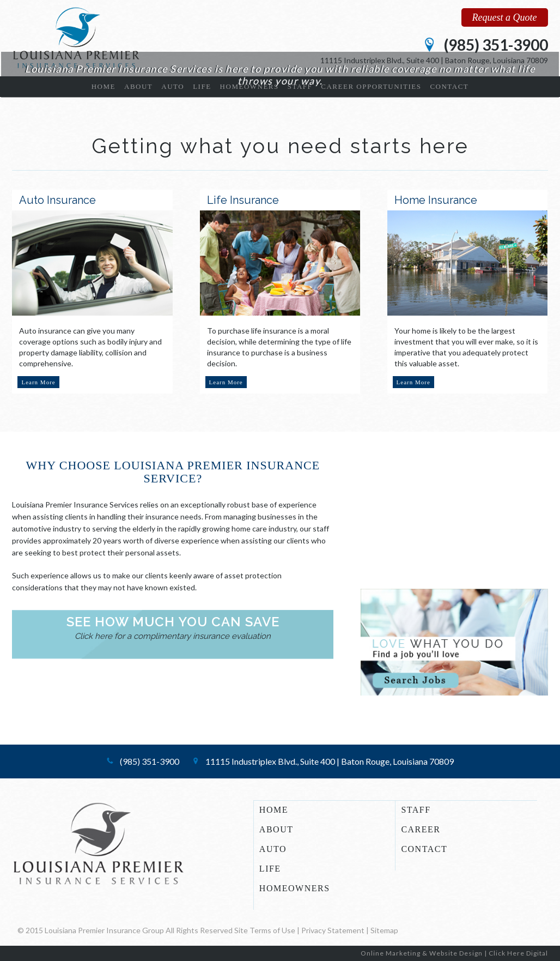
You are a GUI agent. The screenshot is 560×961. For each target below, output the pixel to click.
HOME (274, 810)
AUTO (273, 849)
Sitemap (384, 930)
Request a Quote (505, 17)
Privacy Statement (333, 930)
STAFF (416, 810)
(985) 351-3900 (496, 45)
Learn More (38, 382)
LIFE (270, 869)
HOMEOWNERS (295, 889)
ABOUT (276, 830)
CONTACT (424, 849)
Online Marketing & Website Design (422, 953)
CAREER (421, 830)
